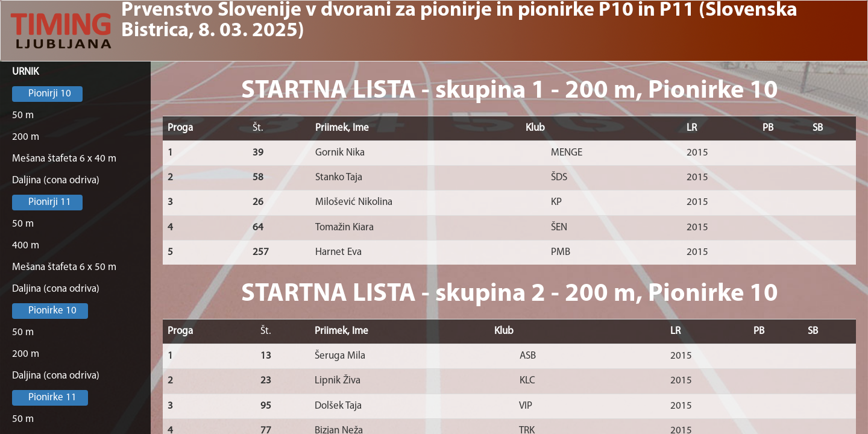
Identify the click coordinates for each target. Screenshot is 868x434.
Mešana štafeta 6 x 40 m (64, 159)
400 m (26, 246)
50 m (23, 115)
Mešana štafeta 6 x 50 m (64, 267)
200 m (26, 137)
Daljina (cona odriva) (56, 181)
